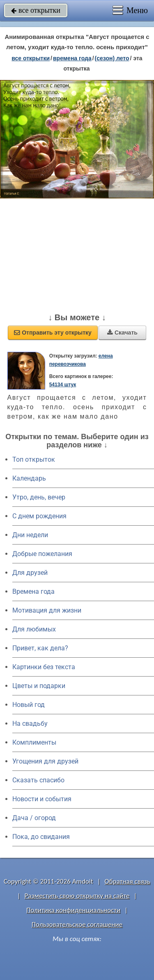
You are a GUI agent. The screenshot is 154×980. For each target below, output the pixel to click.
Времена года (33, 591)
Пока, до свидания (41, 837)
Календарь (29, 478)
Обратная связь (127, 881)
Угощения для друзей (45, 761)
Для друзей (30, 573)
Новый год (29, 705)
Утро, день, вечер (39, 497)
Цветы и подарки (39, 686)
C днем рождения (39, 516)
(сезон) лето (112, 58)
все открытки (36, 10)
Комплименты (34, 742)
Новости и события (42, 799)
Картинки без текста (44, 667)
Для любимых (34, 629)
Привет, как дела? (40, 648)
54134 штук (63, 385)
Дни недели (30, 535)
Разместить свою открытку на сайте (77, 896)
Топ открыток (34, 459)
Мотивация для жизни (47, 610)
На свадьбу (30, 724)
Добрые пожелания (42, 554)
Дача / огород (34, 818)
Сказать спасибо (38, 780)
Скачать (122, 333)
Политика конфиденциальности (73, 910)
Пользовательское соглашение (77, 924)
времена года (72, 58)
